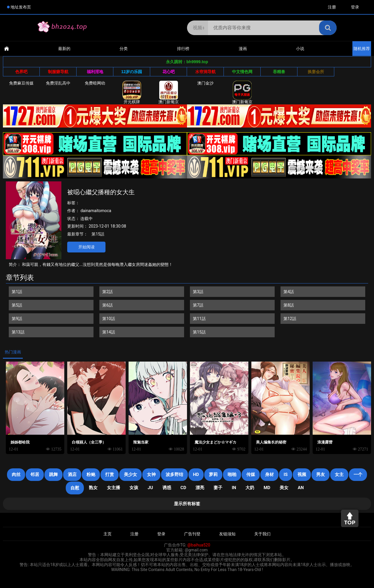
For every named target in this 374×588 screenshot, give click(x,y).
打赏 (110, 474)
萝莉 (213, 474)
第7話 (198, 305)
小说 (300, 49)
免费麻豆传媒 (21, 83)
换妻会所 (316, 72)
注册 (332, 7)
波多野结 (174, 474)
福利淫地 (95, 72)
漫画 (243, 49)
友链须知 (227, 534)
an (301, 488)
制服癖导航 (58, 72)
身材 (269, 474)
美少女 (130, 474)
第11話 (199, 319)
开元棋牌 (132, 92)
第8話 (289, 305)
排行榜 (183, 49)
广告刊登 (192, 534)
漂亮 (200, 488)
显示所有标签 (187, 504)
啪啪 (232, 474)
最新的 (64, 49)
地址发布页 (21, 7)
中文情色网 (242, 72)
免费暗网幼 (95, 83)
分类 (124, 49)
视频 (302, 474)
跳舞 (53, 474)
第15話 (98, 234)
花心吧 (169, 72)
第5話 (17, 305)
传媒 (251, 474)
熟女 (93, 488)
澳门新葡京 (169, 92)
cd (183, 488)
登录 (355, 7)
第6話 (108, 305)
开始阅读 (86, 247)
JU (150, 488)
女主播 (114, 488)
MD (267, 488)
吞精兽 (279, 72)
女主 (339, 474)
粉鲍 (91, 474)
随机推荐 (362, 49)
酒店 (72, 474)
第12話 (290, 319)
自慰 (75, 488)
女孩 (134, 488)
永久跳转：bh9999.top (187, 62)
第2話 (108, 292)
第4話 (289, 292)
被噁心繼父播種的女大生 (101, 192)
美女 (284, 488)
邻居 (35, 474)
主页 (108, 534)
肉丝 (16, 474)
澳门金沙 (205, 83)
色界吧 (21, 72)
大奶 (250, 488)
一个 (358, 474)
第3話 (198, 292)
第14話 (109, 332)
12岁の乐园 (132, 72)
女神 (151, 474)
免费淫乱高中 (58, 83)
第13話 (18, 332)
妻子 (218, 488)
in (234, 488)
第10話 (109, 319)
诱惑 (167, 488)
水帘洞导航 (205, 72)
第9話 (17, 319)
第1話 (17, 292)
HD (196, 474)
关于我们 (262, 534)
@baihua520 (199, 545)
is (286, 474)
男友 (321, 474)
